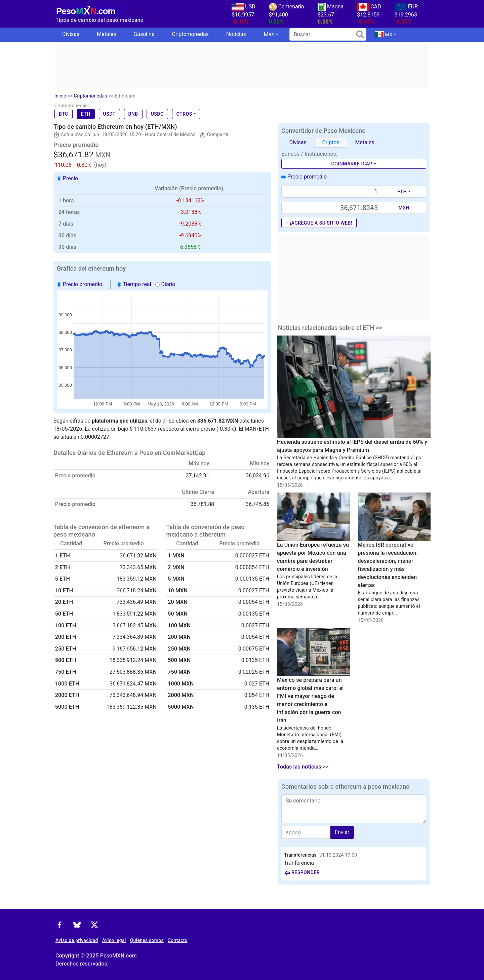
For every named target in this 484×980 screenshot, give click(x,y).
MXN (404, 208)
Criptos (331, 142)
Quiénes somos (147, 940)
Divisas (71, 34)
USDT (109, 114)
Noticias (236, 34)
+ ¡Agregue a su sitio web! (319, 223)
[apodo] (306, 832)
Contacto (178, 940)
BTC (64, 114)
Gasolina (144, 34)
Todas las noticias (299, 767)
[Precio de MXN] (332, 208)
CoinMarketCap (352, 164)
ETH (86, 114)
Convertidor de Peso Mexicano (324, 131)
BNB (133, 114)
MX (384, 34)
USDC (157, 114)
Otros (184, 114)
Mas (269, 34)
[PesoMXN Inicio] (89, 9)
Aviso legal (114, 940)
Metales (106, 34)
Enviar (342, 832)
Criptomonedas (190, 34)
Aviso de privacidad (77, 940)
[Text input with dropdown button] (332, 192)
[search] (328, 34)
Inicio (60, 96)
